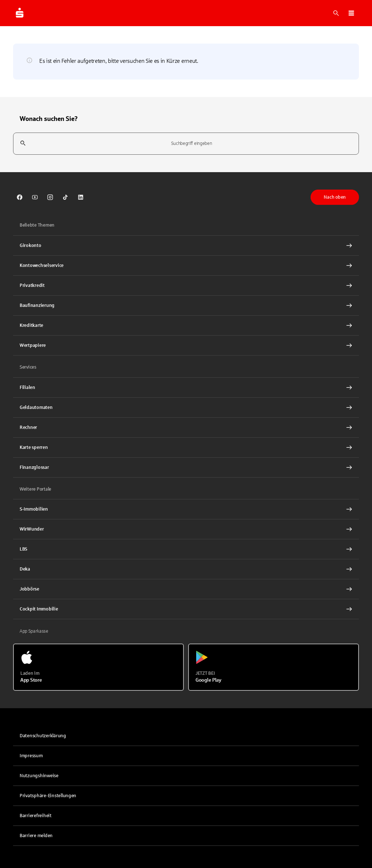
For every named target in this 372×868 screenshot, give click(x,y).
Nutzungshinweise (39, 776)
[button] (351, 13)
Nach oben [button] (335, 197)
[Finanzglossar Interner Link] (186, 467)
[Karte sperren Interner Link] (186, 447)
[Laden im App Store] (98, 667)
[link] (20, 197)
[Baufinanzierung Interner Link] (186, 305)
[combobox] (186, 144)
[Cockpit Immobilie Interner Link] (186, 609)
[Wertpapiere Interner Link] (186, 345)
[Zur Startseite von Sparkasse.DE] (20, 13)
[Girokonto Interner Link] (186, 246)
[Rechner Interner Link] (186, 427)
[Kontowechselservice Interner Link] (186, 265)
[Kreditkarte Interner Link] (186, 325)
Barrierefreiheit (36, 816)
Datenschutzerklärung (43, 736)
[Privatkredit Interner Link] (186, 285)
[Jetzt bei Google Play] (274, 667)
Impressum (31, 756)
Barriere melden (36, 836)
